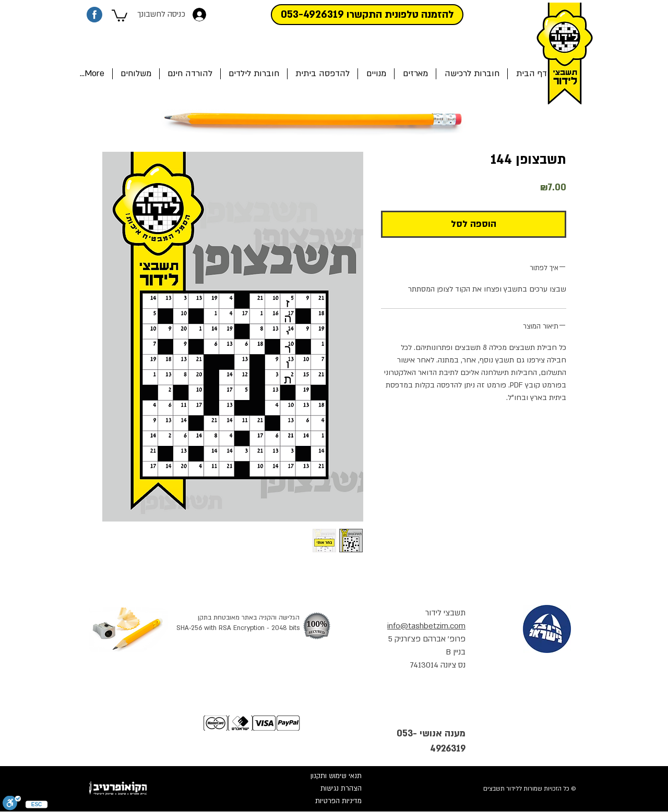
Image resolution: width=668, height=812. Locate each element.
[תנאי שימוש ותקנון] (327, 777)
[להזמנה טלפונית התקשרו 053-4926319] (367, 15)
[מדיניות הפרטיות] (327, 802)
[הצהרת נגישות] (327, 789)
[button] (120, 15)
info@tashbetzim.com (426, 626)
